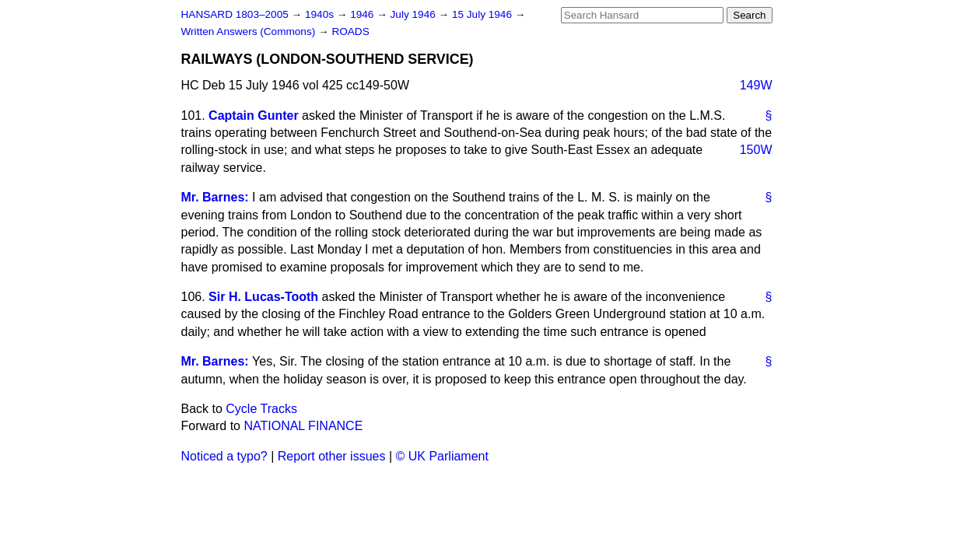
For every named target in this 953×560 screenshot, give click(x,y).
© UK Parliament (442, 456)
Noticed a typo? (224, 456)
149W (756, 85)
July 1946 (415, 14)
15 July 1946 (484, 14)
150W (756, 150)
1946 (363, 14)
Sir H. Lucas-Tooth (263, 297)
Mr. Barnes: (215, 197)
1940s (321, 14)
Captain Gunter (254, 115)
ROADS (350, 31)
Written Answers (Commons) (250, 31)
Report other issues (332, 456)
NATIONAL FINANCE (303, 426)
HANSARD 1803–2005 (235, 14)
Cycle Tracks (261, 409)
